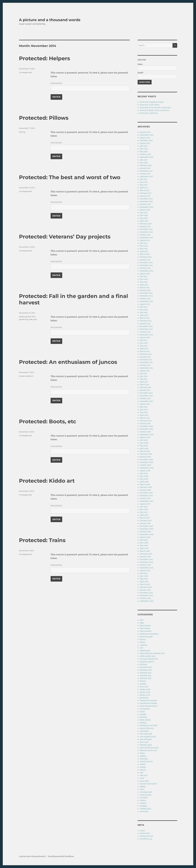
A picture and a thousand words (50, 20)
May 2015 (144, 249)
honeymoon (145, 709)
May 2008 (144, 479)
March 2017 (145, 190)
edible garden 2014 (27, 317)
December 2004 (146, 593)
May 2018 (144, 163)
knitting (143, 723)
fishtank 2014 (146, 678)
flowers (143, 681)
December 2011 (146, 360)
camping (143, 645)
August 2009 (145, 437)
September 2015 (146, 238)
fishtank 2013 (145, 676)
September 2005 (147, 568)
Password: (90, 87)
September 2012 (146, 335)
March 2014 (145, 288)
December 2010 (146, 393)
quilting (143, 756)
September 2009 (147, 435)
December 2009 (146, 426)
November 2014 (146, 265)
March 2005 (145, 584)
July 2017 (143, 179)
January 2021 (145, 132)
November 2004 (146, 596)
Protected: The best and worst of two (70, 177)
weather (143, 803)
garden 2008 (145, 689)
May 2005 (144, 579)
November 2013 (146, 296)
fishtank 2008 (146, 667)
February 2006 (146, 554)
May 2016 (144, 218)
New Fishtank (146, 739)
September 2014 (146, 271)
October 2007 (145, 498)
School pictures (146, 762)
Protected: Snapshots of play (152, 102)
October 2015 (145, 235)
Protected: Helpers (44, 58)
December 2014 (146, 263)
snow (142, 778)
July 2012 (143, 340)
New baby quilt (146, 734)
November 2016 (146, 202)
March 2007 (145, 518)
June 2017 (144, 182)
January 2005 (145, 590)
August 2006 (145, 537)
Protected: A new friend (150, 105)
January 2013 (145, 324)
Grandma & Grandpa (148, 701)
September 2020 (147, 135)
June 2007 (144, 510)
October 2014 (145, 268)
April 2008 (144, 482)
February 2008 (146, 487)
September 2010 (146, 401)
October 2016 (145, 204)
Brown (143, 642)
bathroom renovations (149, 634)
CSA (141, 648)
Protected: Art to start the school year (155, 108)
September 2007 (147, 501)
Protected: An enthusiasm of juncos (68, 362)
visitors (143, 800)
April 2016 (144, 221)
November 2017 (146, 171)
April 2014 (144, 285)
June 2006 (144, 543)
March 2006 (145, 551)
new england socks (148, 737)
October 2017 (145, 174)
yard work (144, 812)
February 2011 (146, 387)
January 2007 (145, 523)
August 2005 (145, 571)
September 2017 (146, 177)
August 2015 (145, 240)
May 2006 (144, 546)
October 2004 (145, 598)
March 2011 (145, 385)
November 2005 (146, 562)
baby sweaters (146, 631)
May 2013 (144, 313)
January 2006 (145, 557)
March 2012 (145, 351)
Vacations (144, 798)
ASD (141, 620)
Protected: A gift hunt (149, 113)
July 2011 (143, 374)
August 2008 (145, 471)
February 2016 (146, 224)
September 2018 (146, 157)
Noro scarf (144, 742)
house (142, 712)
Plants (142, 753)
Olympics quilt (146, 745)
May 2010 (144, 412)
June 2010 (144, 410)
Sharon (143, 770)
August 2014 (145, 274)
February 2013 (146, 321)
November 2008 (146, 462)
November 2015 (146, 232)
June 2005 (144, 576)
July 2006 (144, 540)
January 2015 (145, 260)
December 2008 (146, 460)
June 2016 (144, 215)
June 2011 (144, 376)
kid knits (143, 717)
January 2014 (145, 290)
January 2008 (145, 490)
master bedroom (26, 376)
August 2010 (145, 404)
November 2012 (146, 329)
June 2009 (144, 443)
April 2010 (144, 415)
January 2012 (145, 357)
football (143, 684)
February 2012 (146, 354)
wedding (143, 806)
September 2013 (146, 301)
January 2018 (145, 168)
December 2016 (146, 199)
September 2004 (147, 601)
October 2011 (145, 365)
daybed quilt (145, 651)
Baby (142, 623)
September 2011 (146, 368)
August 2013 (145, 304)
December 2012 (146, 326)
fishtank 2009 (146, 670)
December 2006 (146, 526)
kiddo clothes (145, 720)
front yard (144, 687)
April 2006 (144, 548)
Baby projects (145, 626)
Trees (142, 789)
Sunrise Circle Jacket (148, 784)
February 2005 (146, 587)
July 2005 (144, 573)
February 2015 (146, 257)
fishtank (143, 664)
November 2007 (146, 496)
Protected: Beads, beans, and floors (154, 110)
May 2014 (144, 282)
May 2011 (144, 379)
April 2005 (144, 582)
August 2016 (145, 210)
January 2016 (145, 227)
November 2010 (146, 396)
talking (143, 787)
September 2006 (147, 534)
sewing (22, 132)
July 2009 (144, 440)
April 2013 (144, 315)
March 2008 (145, 485)
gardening (24, 319)
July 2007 (144, 507)
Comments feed (146, 836)
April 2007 (144, 515)
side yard (33, 319)
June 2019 (144, 149)
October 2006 (145, 532)
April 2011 (144, 382)
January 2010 (145, 423)
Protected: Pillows (44, 118)
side (141, 773)
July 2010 (143, 407)
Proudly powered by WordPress (61, 856)
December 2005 (146, 559)
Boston (143, 640)
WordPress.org (146, 839)
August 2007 (145, 504)
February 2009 (146, 454)
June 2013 (144, 310)
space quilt (144, 781)
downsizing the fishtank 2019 (152, 653)
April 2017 (144, 188)
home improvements (149, 706)
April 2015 (144, 251)
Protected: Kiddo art (47, 481)
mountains (144, 731)
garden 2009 (145, 692)
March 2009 (145, 451)
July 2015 (143, 243)
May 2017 (144, 185)
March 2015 (145, 254)
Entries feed (145, 833)
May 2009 (144, 446)
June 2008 (144, 476)
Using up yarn (146, 795)
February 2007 (146, 521)
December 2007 (146, 493)
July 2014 (143, 276)
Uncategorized (25, 72)
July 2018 (143, 160)
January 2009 (145, 457)
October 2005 (145, 565)
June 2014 (144, 279)
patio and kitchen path (149, 748)
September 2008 (147, 468)
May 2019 (144, 152)
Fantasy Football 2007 (149, 659)
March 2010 (145, 418)
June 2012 (144, 343)
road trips (144, 759)
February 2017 (146, 193)
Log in (142, 831)
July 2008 (144, 473)
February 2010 (146, 421)
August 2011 (145, 371)
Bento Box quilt (146, 637)
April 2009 (144, 448)
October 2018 (145, 154)
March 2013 (145, 318)
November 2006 (146, 529)
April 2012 (144, 349)
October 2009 (145, 432)
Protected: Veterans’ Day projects (65, 237)
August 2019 (145, 143)
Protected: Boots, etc (48, 421)
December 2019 (146, 141)
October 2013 (145, 299)
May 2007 (144, 512)
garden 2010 (145, 695)
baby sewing (145, 628)
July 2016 (144, 213)
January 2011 (145, 390)
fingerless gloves (147, 662)
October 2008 (145, 465)
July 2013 (143, 307)
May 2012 (144, 346)
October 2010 (145, 399)
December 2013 (146, 293)
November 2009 (146, 429)
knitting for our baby (148, 726)
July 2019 (144, 146)
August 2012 (145, 337)
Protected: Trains (42, 540)
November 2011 (146, 362)
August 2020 (145, 138)
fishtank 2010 (146, 673)
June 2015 (144, 246)
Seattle (143, 764)
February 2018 (146, 165)
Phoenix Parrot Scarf (148, 750)
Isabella (143, 714)
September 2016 (147, 207)
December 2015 (146, 229)
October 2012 (145, 332)
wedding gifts (145, 809)
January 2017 (145, 196)
